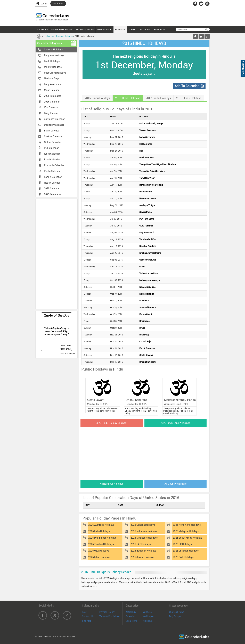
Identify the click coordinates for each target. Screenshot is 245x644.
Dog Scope (175, 616)
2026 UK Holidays (182, 544)
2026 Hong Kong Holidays (187, 525)
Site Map (87, 621)
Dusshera (144, 301)
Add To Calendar (187, 86)
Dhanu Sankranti (147, 362)
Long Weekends (52, 84)
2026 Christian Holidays (186, 551)
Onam (142, 267)
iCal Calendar (51, 107)
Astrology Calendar (54, 119)
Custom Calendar (53, 136)
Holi (141, 151)
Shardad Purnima (148, 307)
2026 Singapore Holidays (144, 538)
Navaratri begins (147, 287)
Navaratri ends (147, 294)
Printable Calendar (54, 165)
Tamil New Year (147, 178)
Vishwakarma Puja (148, 273)
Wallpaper (148, 616)
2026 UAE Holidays (141, 544)
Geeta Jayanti (146, 355)
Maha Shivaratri (147, 137)
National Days (52, 78)
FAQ (84, 612)
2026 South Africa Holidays (187, 538)
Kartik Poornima (147, 348)
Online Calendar (53, 142)
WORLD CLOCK (104, 29)
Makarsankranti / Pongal (151, 124)
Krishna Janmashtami (150, 253)
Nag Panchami (146, 233)
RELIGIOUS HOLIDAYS (62, 29)
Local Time (131, 621)
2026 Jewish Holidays (142, 557)
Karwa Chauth (146, 314)
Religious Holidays (64, 36)
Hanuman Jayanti (148, 198)
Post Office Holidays (55, 73)
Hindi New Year (147, 158)
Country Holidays (53, 50)
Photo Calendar (52, 171)
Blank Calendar (52, 131)
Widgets (147, 612)
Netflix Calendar (53, 183)
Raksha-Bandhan (148, 246)
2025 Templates (53, 194)
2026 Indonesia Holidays (144, 531)
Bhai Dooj (144, 335)
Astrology (131, 612)
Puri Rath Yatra (147, 219)
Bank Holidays (52, 61)
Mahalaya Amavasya (150, 280)
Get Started (58, 4)
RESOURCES (159, 29)
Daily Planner (51, 113)
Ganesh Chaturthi (148, 260)
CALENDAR (42, 29)
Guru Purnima (146, 226)
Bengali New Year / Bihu (151, 185)
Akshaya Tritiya (147, 205)
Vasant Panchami (148, 130)
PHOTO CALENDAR (85, 29)
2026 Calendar (52, 102)
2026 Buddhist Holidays (143, 551)
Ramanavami (146, 192)
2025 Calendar (52, 189)
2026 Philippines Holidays (102, 538)
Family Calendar (53, 177)
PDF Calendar (51, 148)
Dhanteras (144, 321)
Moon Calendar (52, 90)
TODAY (132, 29)
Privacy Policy (107, 612)
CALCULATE (144, 29)
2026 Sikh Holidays (183, 557)
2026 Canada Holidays (143, 525)
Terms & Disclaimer (110, 616)
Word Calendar (52, 154)
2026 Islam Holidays (99, 557)
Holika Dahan (146, 144)
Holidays (49, 36)
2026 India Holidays (99, 531)
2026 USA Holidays (99, 551)
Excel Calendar (52, 160)
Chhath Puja (145, 341)
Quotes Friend (177, 612)
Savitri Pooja (145, 212)
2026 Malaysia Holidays (186, 531)
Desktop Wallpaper (54, 125)
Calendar (130, 616)
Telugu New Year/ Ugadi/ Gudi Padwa (158, 164)
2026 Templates (53, 96)
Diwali (142, 328)
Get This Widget (68, 354)
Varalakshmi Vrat (148, 239)
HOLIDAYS (120, 29)
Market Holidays (53, 67)
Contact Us (88, 616)
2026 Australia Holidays (101, 525)
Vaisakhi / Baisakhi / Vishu (152, 171)
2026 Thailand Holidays (101, 544)
